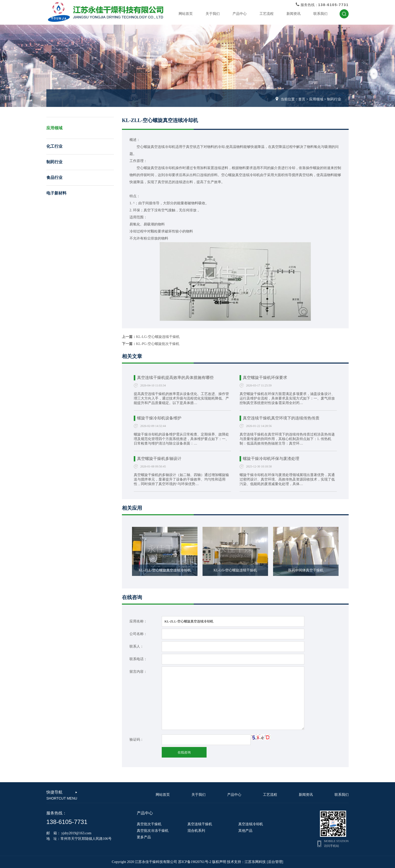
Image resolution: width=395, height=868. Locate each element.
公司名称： (138, 634)
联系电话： (138, 659)
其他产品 (245, 831)
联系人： (137, 646)
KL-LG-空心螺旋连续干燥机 (158, 337)
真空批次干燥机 (149, 824)
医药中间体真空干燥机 (306, 570)
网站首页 (186, 14)
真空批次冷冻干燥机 (153, 831)
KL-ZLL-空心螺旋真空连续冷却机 (165, 570)
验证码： (137, 740)
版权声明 (219, 862)
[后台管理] (275, 862)
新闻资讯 (293, 14)
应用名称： (138, 621)
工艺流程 (267, 14)
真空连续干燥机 (200, 824)
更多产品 (144, 837)
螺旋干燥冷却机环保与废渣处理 (271, 459)
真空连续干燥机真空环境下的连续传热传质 (281, 418)
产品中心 (240, 14)
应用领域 (316, 99)
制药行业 (334, 99)
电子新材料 (56, 193)
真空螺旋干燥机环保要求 (265, 378)
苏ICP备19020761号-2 (195, 862)
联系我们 (320, 14)
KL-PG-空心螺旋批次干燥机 (158, 344)
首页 (302, 99)
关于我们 (213, 14)
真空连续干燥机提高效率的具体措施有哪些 (175, 378)
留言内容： (138, 672)
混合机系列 (196, 831)
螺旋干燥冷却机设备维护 (159, 418)
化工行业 (54, 146)
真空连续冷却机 (251, 824)
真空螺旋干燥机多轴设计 (159, 459)
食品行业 (54, 177)
